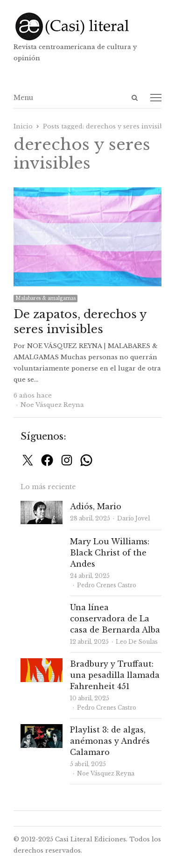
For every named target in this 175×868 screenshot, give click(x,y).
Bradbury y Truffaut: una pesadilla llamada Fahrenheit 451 (115, 675)
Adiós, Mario (96, 506)
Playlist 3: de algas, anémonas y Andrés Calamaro (110, 741)
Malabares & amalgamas (45, 298)
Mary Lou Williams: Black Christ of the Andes (110, 553)
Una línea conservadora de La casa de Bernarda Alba (115, 619)
